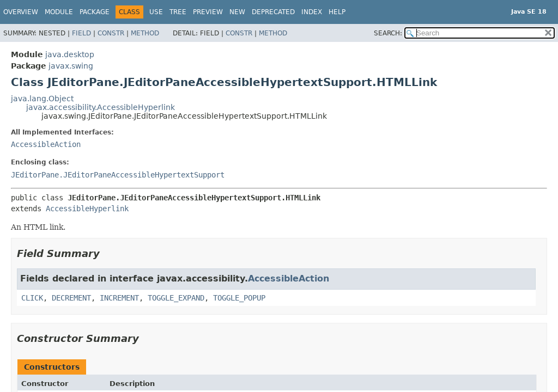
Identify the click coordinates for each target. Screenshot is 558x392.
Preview (208, 12)
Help (337, 12)
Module (59, 12)
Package (95, 12)
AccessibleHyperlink (87, 209)
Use (156, 12)
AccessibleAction (46, 144)
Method (145, 33)
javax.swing (71, 66)
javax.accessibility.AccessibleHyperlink (101, 107)
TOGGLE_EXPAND (176, 298)
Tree (178, 12)
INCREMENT (119, 298)
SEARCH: (388, 33)
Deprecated (273, 12)
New (237, 12)
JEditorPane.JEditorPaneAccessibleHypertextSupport (118, 175)
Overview (21, 12)
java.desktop (70, 54)
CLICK (32, 298)
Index (312, 12)
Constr (111, 33)
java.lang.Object (42, 99)
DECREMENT (71, 298)
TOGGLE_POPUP (239, 298)
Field (81, 33)
